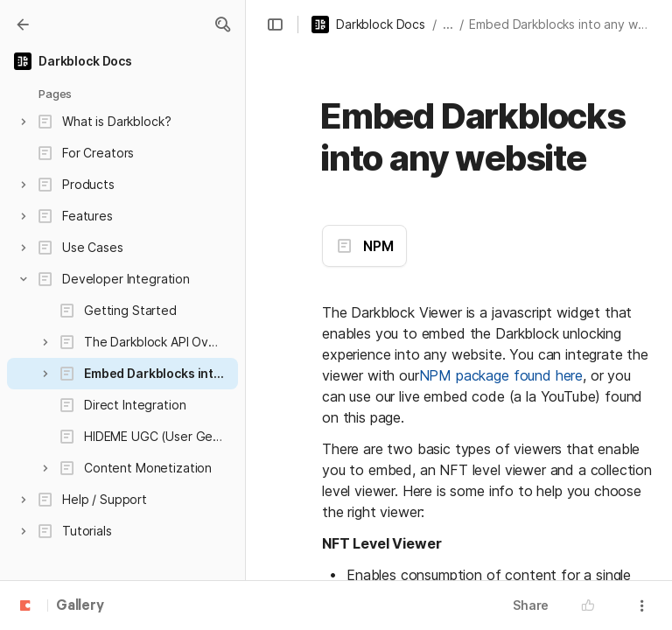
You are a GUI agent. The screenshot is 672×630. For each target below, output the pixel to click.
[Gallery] (23, 24)
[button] (222, 24)
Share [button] (531, 605)
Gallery (80, 606)
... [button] (448, 24)
